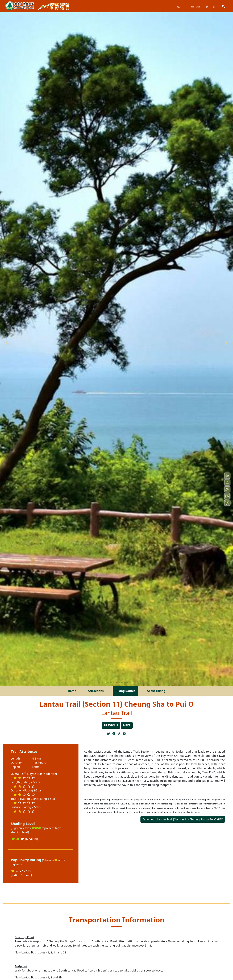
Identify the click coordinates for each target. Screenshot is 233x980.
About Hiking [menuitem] (156, 691)
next (127, 725)
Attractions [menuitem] (96, 691)
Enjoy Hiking (54, 6)
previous (111, 725)
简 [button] (214, 7)
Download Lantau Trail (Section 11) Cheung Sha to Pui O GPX (183, 819)
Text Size (195, 7)
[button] (223, 6)
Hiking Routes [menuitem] (125, 691)
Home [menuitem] (72, 691)
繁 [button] (207, 7)
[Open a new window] (110, 734)
